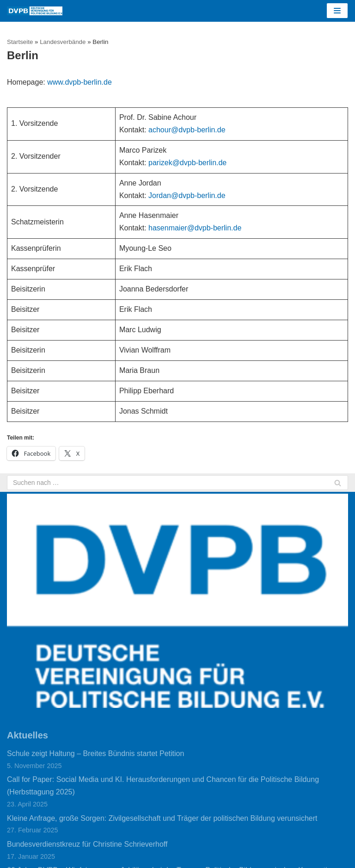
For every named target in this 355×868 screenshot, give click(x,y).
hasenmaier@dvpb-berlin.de (195, 228)
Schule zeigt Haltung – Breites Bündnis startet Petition (95, 753)
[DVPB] (35, 11)
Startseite (20, 42)
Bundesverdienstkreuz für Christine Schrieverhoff (87, 844)
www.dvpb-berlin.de (80, 82)
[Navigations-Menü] (337, 11)
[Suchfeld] (177, 483)
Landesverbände (63, 42)
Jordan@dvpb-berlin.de (187, 195)
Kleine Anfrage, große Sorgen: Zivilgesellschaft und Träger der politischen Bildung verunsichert (162, 818)
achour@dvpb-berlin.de (187, 130)
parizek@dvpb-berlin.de (187, 163)
